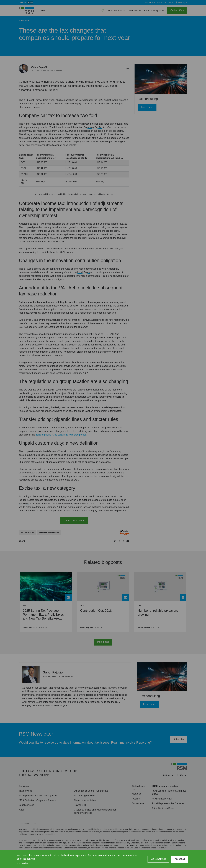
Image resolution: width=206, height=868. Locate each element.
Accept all (180, 859)
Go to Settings (158, 859)
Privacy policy (22, 863)
